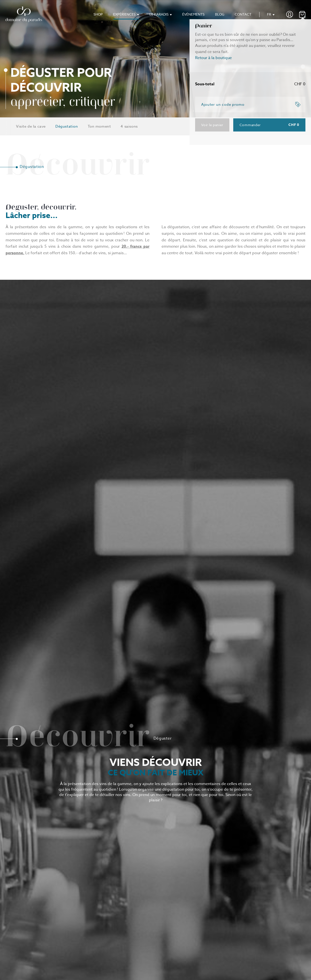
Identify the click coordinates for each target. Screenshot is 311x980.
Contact (243, 14)
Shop (98, 14)
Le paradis (159, 14)
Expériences (124, 14)
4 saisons (129, 126)
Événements (193, 14)
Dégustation (67, 126)
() (302, 14)
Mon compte (290, 14)
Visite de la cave (31, 126)
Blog (220, 14)
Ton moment (99, 126)
